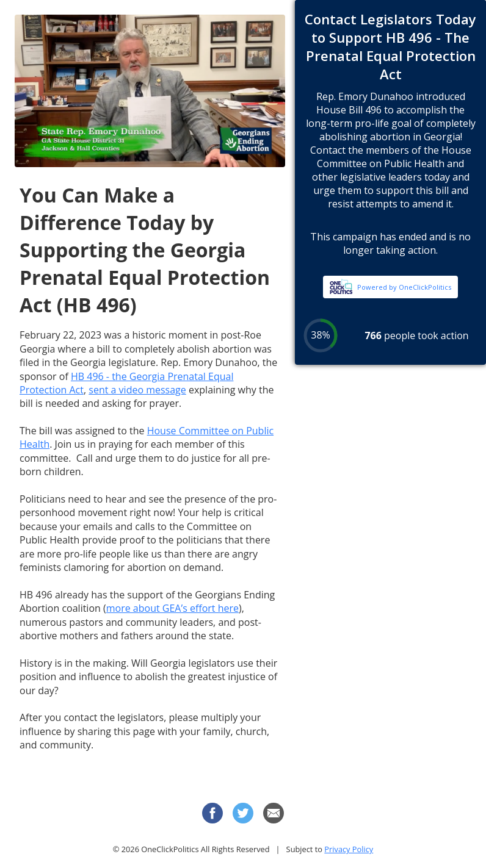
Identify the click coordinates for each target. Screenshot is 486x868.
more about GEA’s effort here (172, 608)
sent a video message (137, 390)
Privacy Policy (349, 849)
